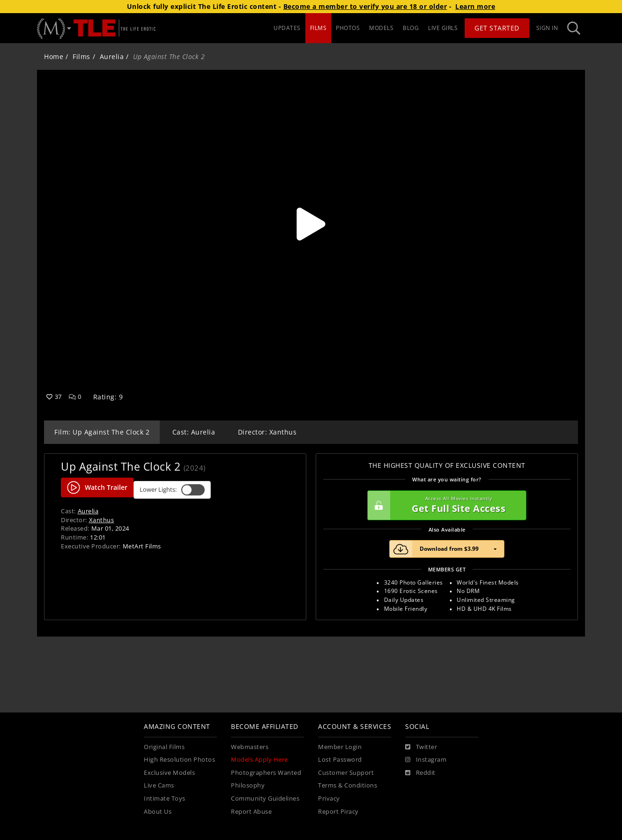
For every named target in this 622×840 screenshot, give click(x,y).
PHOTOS (348, 28)
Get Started (497, 28)
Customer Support (346, 773)
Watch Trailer (97, 487)
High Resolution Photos (179, 760)
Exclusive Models (169, 773)
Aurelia (112, 56)
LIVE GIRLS (443, 28)
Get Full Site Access (444, 505)
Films (81, 56)
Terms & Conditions (348, 785)
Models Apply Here (259, 760)
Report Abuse (251, 812)
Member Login (340, 747)
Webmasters (250, 747)
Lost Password (340, 760)
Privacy (329, 799)
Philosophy (248, 785)
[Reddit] (420, 773)
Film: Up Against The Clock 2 (102, 432)
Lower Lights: (172, 490)
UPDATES (287, 28)
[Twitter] (421, 747)
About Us (158, 812)
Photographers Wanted (266, 773)
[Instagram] (426, 760)
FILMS (318, 28)
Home (54, 56)
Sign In (547, 28)
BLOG (411, 28)
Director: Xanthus (267, 432)
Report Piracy (338, 812)
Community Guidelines (265, 799)
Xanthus (102, 520)
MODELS (381, 28)
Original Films (164, 747)
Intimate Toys (165, 799)
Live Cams (159, 785)
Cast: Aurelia (194, 432)
